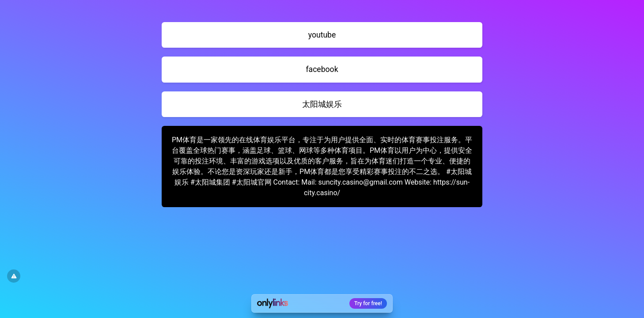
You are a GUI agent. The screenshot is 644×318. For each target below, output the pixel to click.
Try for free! (368, 303)
